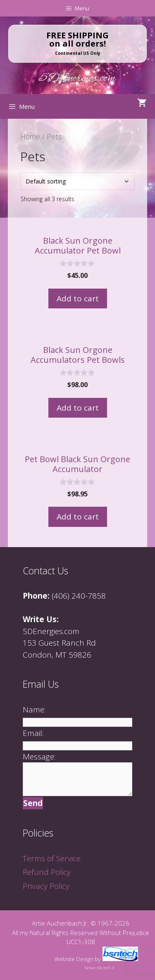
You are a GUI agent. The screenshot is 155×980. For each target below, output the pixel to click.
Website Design (74, 959)
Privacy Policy (46, 886)
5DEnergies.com (77, 78)
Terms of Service (52, 858)
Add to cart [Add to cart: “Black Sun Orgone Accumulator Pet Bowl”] (78, 298)
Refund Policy (47, 872)
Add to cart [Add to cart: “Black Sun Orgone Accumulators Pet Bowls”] (78, 408)
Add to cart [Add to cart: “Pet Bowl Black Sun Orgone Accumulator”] (78, 517)
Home (30, 136)
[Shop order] (78, 181)
